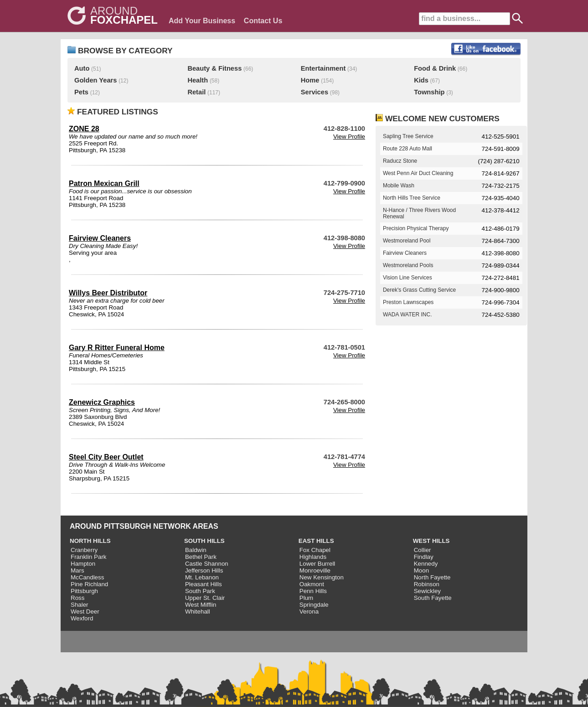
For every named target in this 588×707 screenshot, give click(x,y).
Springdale (314, 605)
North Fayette (432, 577)
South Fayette (433, 598)
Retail (196, 92)
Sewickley (427, 591)
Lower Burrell (317, 564)
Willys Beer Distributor (108, 293)
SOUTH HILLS (204, 541)
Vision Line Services (407, 278)
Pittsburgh (84, 591)
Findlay (424, 557)
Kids (421, 80)
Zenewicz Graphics (102, 402)
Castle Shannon (207, 564)
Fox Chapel (315, 550)
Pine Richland (89, 584)
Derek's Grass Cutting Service (419, 290)
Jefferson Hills (204, 570)
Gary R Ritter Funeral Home (117, 348)
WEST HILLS (431, 541)
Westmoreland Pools (408, 265)
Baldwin (196, 550)
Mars (77, 570)
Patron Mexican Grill (104, 183)
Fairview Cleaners (100, 238)
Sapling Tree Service (408, 136)
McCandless (87, 577)
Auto (82, 68)
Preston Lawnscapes (408, 302)
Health (198, 80)
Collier (423, 550)
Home (310, 80)
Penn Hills (313, 591)
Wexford (82, 618)
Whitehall (198, 612)
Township (429, 92)
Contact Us (263, 21)
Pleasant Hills (204, 584)
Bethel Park (201, 557)
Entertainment (323, 68)
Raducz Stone (400, 161)
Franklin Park (89, 557)
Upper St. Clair (205, 598)
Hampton (83, 564)
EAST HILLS (316, 541)
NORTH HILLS (90, 541)
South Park (200, 591)
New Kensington (322, 577)
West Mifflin (201, 605)
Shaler (80, 605)
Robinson (427, 584)
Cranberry (84, 550)
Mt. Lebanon (202, 577)
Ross (77, 598)
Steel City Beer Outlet (106, 457)
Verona (309, 612)
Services (315, 92)
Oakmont (312, 584)
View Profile (349, 137)
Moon (421, 570)
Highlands (313, 557)
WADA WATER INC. (407, 315)
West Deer (85, 612)
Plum (306, 598)
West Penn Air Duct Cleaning (418, 173)
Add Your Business (202, 21)
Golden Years (95, 80)
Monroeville (315, 570)
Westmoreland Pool (407, 241)
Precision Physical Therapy (416, 228)
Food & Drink (435, 68)
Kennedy (426, 564)
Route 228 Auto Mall (407, 149)
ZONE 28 (84, 129)
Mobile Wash (399, 186)
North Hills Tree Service (412, 198)
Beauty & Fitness (214, 68)
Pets (81, 92)
